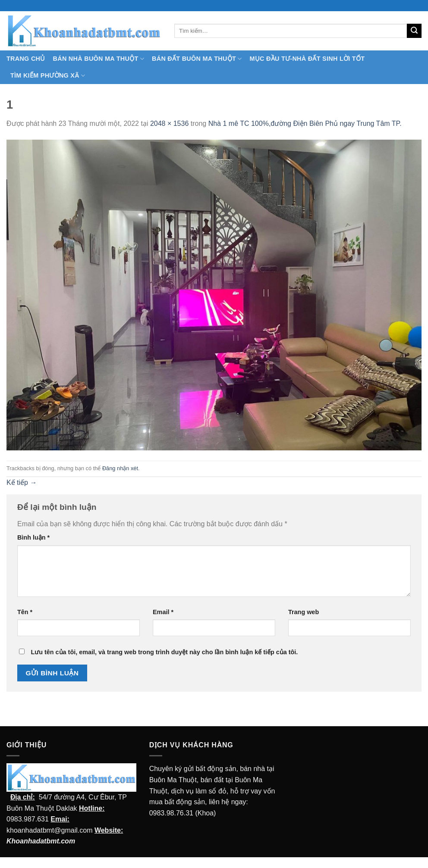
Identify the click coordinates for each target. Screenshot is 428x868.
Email (163, 612)
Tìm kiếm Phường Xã (48, 76)
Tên (25, 612)
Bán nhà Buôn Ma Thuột (99, 59)
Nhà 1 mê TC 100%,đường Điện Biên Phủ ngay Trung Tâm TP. (305, 123)
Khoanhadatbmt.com (41, 841)
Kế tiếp (22, 482)
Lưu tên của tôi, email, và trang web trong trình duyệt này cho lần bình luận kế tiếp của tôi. (164, 652)
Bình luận (33, 537)
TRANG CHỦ (26, 59)
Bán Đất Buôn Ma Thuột (197, 59)
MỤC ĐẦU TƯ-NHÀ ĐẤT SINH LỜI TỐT (307, 59)
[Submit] (414, 31)
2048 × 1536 (169, 123)
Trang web (304, 612)
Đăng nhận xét (120, 468)
